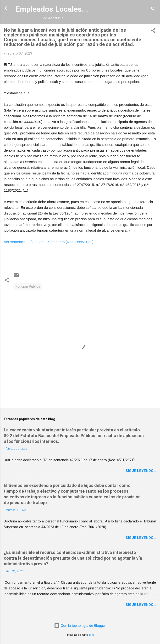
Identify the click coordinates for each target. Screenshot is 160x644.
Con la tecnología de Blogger (80, 626)
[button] (153, 31)
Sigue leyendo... (141, 471)
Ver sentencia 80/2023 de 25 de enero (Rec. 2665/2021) (49, 242)
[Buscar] (153, 10)
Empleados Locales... (52, 9)
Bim (91, 635)
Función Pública (28, 286)
